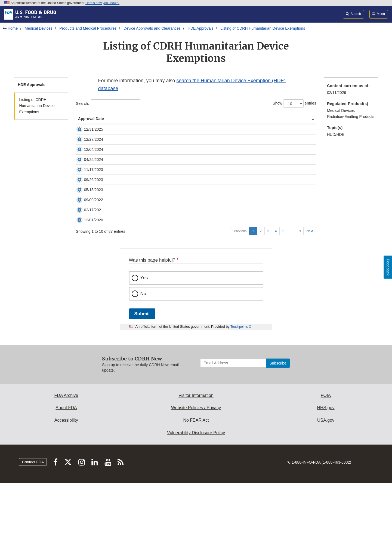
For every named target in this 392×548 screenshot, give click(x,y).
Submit (142, 379)
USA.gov (326, 486)
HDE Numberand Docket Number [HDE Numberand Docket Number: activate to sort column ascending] (134, 121)
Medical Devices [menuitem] (341, 111)
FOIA (326, 461)
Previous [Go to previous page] (240, 296)
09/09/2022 (94, 243)
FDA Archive (66, 461)
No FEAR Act (196, 486)
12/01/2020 (94, 274)
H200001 (123, 259)
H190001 (123, 274)
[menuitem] (351, 91)
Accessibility (66, 486)
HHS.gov (326, 473)
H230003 (123, 197)
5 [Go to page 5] (283, 296)
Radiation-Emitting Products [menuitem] (351, 117)
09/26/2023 (94, 212)
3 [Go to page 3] (268, 296)
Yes (144, 343)
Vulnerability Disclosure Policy (196, 498)
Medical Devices (39, 28)
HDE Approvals (201, 28)
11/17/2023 (94, 197)
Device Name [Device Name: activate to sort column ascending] (176, 124)
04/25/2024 (94, 181)
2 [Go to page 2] (261, 296)
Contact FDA (33, 527)
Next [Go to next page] (310, 296)
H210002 (123, 228)
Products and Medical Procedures (88, 28)
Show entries (294, 103)
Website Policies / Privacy (196, 473)
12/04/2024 (94, 171)
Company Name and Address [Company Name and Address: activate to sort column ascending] (279, 124)
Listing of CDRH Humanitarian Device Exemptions (263, 28)
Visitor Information (196, 461)
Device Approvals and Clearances (152, 28)
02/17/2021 (94, 259)
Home (13, 28)
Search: (108, 104)
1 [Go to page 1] (253, 296)
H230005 (123, 181)
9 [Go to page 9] (300, 296)
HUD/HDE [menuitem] (336, 134)
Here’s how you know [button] (102, 3)
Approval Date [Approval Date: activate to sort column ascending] (91, 124)
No (143, 359)
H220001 (123, 212)
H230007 (123, 171)
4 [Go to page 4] (276, 296)
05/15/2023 (94, 228)
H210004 (123, 243)
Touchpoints (239, 392)
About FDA (66, 473)
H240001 (123, 156)
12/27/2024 (94, 156)
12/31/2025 (94, 135)
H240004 (123, 135)
